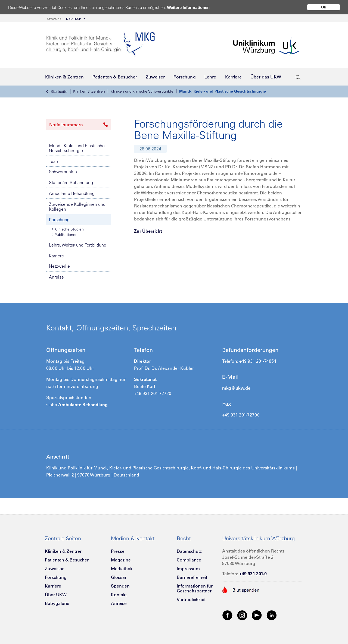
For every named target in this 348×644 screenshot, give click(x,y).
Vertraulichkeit (191, 599)
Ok (324, 7)
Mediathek (122, 569)
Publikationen (65, 235)
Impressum (188, 569)
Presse (118, 551)
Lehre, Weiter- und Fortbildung (78, 245)
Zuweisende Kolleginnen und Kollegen (77, 207)
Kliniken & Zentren (89, 91)
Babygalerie (57, 603)
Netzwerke (59, 266)
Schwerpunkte (63, 172)
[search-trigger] (298, 77)
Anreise (56, 277)
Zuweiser (54, 569)
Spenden (120, 586)
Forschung (59, 220)
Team (54, 161)
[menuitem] (66, 18)
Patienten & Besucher (67, 560)
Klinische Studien (68, 229)
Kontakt (119, 595)
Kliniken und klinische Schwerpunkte (142, 91)
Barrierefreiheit (192, 577)
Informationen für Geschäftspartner (195, 588)
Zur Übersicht (148, 231)
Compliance (189, 560)
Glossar (119, 577)
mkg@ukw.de (236, 388)
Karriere (56, 256)
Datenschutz (189, 551)
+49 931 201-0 (253, 574)
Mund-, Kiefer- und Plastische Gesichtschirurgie (223, 91)
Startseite (57, 91)
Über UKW (56, 595)
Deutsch (64, 19)
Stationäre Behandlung (71, 182)
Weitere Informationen (188, 7)
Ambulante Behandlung (72, 193)
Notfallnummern (79, 125)
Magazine (121, 560)
